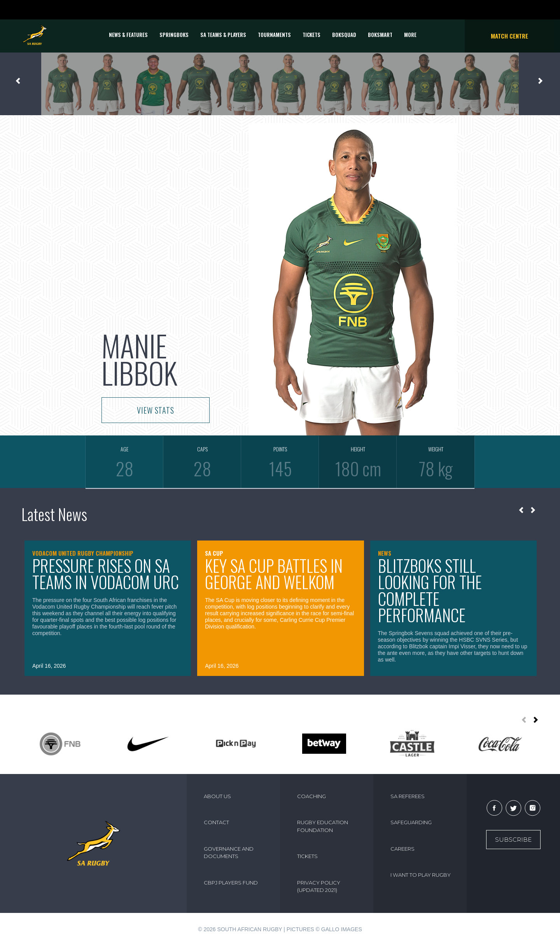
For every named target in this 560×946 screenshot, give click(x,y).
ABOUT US (217, 796)
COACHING (311, 796)
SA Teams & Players (223, 35)
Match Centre (509, 36)
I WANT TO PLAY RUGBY (421, 875)
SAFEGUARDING (411, 822)
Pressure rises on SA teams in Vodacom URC (106, 574)
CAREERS (402, 849)
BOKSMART (380, 35)
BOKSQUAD (344, 35)
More (410, 35)
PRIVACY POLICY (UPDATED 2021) (319, 886)
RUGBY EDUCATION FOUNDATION (323, 826)
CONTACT (216, 822)
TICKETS (311, 35)
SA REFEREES (408, 796)
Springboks (174, 35)
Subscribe (513, 840)
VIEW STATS (155, 410)
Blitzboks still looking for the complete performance (430, 590)
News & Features (128, 35)
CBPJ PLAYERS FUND (231, 883)
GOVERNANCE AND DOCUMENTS (229, 853)
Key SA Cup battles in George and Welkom (274, 574)
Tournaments (274, 35)
